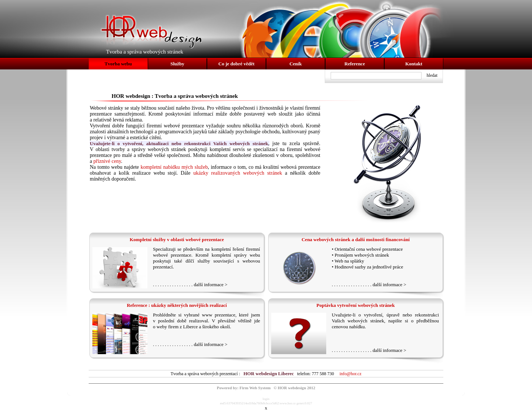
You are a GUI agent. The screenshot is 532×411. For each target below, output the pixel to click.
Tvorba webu (118, 64)
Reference (354, 64)
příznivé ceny (107, 161)
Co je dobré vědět (236, 64)
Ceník (295, 64)
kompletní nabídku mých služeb (174, 167)
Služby (177, 64)
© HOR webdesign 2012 (294, 388)
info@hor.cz (350, 374)
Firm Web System (255, 388)
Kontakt (414, 64)
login (266, 399)
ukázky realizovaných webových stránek (238, 173)
